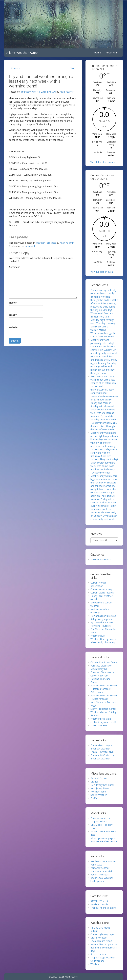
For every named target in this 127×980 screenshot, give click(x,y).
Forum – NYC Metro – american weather (102, 757)
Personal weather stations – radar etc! (101, 870)
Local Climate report (101, 941)
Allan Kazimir (67, 92)
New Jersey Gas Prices (102, 785)
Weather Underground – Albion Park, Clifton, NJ (103, 641)
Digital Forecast (99, 938)
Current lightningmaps (102, 934)
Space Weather (99, 795)
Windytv (95, 964)
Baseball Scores (99, 778)
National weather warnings (100, 611)
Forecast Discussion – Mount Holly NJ (102, 667)
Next (72, 68)
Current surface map (101, 589)
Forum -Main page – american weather (101, 747)
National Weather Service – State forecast (104, 697)
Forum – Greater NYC (102, 752)
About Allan (112, 53)
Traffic (94, 798)
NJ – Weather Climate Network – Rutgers (102, 624)
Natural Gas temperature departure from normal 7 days (104, 948)
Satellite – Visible (99, 904)
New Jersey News (100, 788)
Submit (15, 341)
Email (13, 315)
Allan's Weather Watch (22, 53)
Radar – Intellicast (100, 875)
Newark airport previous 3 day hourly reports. (103, 617)
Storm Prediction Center (103, 709)
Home (98, 53)
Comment (14, 267)
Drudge (94, 782)
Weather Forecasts (46, 243)
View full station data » (103, 162)
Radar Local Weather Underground (102, 880)
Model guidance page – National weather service (104, 840)
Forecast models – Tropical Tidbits (100, 820)
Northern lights (98, 792)
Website (13, 327)
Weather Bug (97, 636)
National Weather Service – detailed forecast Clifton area (104, 689)
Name (13, 303)
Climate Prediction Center (104, 662)
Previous (16, 68)
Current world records (102, 593)
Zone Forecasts (99, 725)
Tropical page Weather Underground (103, 959)
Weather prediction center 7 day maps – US (103, 720)
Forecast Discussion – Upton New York (102, 674)
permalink (30, 246)
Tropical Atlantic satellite (104, 908)
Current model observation (98, 584)
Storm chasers (98, 954)
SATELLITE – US (99, 901)
